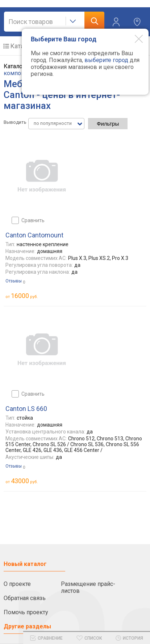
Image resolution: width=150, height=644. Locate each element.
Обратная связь (25, 598)
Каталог (22, 46)
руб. (24, 296)
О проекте (17, 584)
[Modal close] (133, 38)
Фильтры (108, 124)
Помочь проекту (26, 612)
